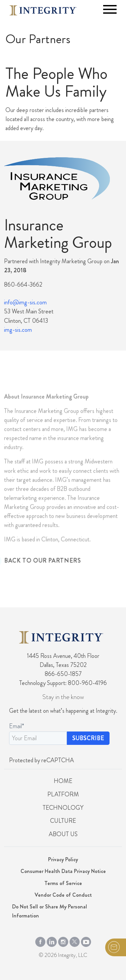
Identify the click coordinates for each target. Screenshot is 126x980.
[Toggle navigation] (110, 9)
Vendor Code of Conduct (63, 895)
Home (63, 781)
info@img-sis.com (25, 302)
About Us (63, 834)
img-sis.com (18, 330)
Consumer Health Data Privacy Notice (63, 871)
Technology (63, 808)
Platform (63, 794)
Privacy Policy (63, 859)
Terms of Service (63, 883)
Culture (63, 821)
